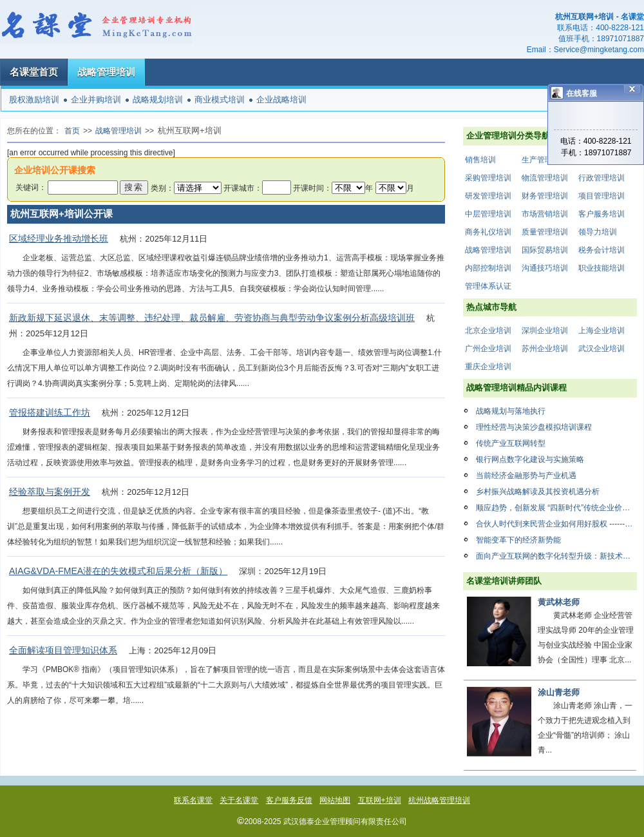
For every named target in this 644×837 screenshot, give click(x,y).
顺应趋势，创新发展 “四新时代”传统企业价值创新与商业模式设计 (556, 508)
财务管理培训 (545, 196)
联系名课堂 (193, 800)
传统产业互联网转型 (511, 443)
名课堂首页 (34, 72)
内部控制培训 (488, 268)
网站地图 (335, 800)
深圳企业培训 (545, 331)
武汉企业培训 (601, 349)
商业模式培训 (220, 100)
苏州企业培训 (545, 349)
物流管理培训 (545, 178)
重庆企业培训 (488, 367)
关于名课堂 (239, 800)
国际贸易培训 (545, 250)
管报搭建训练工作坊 (50, 412)
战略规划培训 (158, 100)
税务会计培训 (601, 250)
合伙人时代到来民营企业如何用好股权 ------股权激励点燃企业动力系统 (556, 524)
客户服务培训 (601, 214)
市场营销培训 (545, 214)
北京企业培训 (488, 331)
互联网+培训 (380, 800)
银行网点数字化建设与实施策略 (530, 459)
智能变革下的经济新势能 (518, 540)
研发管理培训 (488, 196)
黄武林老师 (559, 602)
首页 (72, 131)
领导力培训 (598, 232)
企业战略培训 (281, 100)
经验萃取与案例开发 (50, 492)
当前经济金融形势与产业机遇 (526, 476)
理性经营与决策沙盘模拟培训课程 (534, 427)
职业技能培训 (601, 268)
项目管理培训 (601, 196)
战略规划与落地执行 (511, 411)
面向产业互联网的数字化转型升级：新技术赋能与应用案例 (556, 556)
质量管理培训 (545, 232)
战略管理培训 (106, 72)
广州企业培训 (488, 349)
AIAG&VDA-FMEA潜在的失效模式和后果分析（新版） (118, 571)
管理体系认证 (488, 286)
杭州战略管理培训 (439, 800)
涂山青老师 (559, 692)
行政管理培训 (601, 178)
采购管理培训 (488, 178)
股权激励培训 (34, 100)
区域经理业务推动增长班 (59, 238)
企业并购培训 (96, 100)
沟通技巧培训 (545, 268)
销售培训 (480, 160)
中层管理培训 (488, 214)
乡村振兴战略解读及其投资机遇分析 (538, 492)
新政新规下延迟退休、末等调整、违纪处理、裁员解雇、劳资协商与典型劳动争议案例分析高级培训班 (212, 318)
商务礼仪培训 (488, 232)
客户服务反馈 (289, 800)
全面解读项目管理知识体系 (63, 650)
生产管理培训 (545, 160)
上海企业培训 (601, 331)
